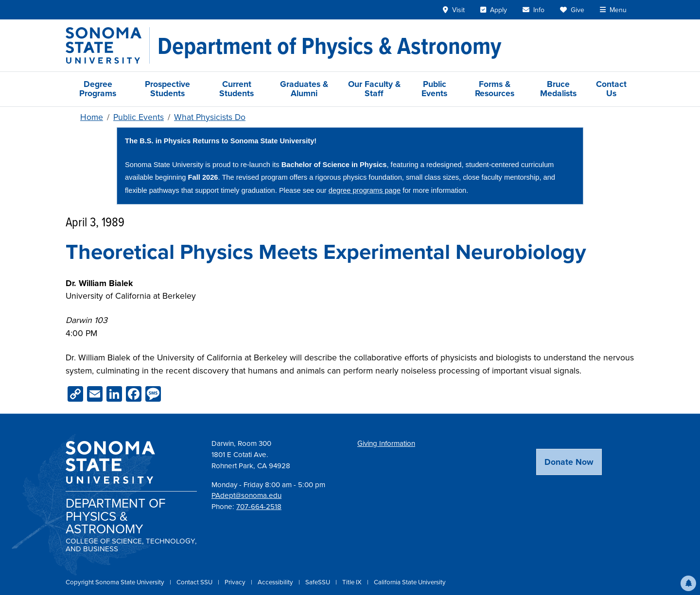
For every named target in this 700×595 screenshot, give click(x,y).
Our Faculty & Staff (374, 89)
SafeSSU (318, 582)
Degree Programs (98, 89)
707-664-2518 (259, 507)
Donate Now (569, 462)
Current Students (236, 89)
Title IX (353, 582)
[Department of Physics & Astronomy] (329, 46)
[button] (688, 583)
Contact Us (611, 89)
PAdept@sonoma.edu (246, 495)
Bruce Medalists (558, 89)
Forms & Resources (495, 89)
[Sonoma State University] (108, 45)
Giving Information (386, 443)
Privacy (236, 582)
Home (92, 117)
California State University (410, 582)
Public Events (434, 89)
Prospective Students (167, 89)
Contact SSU (195, 582)
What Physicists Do (210, 117)
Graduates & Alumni (304, 89)
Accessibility (276, 582)
